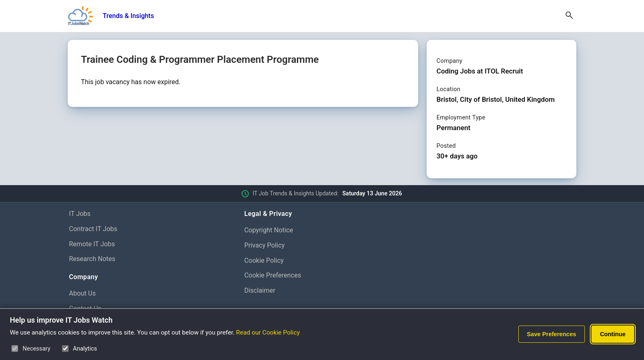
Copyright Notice (269, 230)
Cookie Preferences (273, 275)
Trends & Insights (128, 16)
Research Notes (92, 259)
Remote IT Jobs (92, 244)
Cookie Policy (264, 260)
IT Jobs (80, 214)
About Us (82, 293)
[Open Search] (569, 16)
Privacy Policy (265, 245)
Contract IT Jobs (93, 229)
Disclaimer (260, 290)
